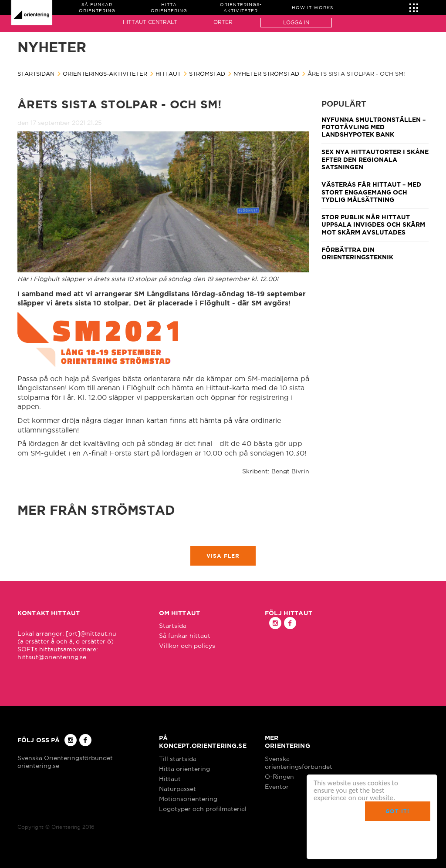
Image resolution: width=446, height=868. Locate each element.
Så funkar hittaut (185, 636)
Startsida (173, 626)
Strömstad (207, 74)
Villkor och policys (187, 646)
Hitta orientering (184, 769)
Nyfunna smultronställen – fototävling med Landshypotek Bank (373, 127)
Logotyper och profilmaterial (203, 809)
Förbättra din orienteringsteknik (357, 253)
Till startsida (178, 759)
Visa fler (223, 556)
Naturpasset (177, 789)
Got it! (397, 811)
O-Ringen (279, 777)
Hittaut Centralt (150, 22)
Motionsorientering (188, 799)
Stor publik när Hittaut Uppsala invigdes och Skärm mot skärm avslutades (373, 225)
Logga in (296, 22)
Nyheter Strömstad (266, 74)
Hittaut (168, 74)
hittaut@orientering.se (52, 657)
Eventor (277, 787)
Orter (223, 22)
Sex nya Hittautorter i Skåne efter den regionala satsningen (375, 159)
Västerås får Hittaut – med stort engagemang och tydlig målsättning (371, 192)
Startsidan (36, 74)
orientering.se (38, 766)
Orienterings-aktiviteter (105, 74)
